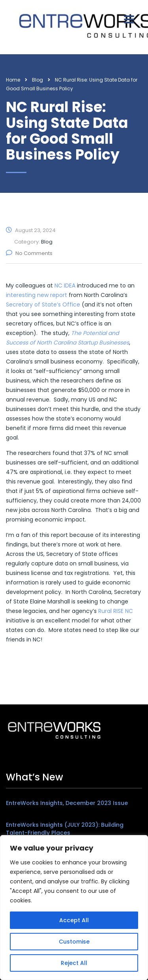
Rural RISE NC (116, 611)
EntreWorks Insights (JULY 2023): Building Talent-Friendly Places (65, 829)
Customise (74, 942)
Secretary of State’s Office (43, 304)
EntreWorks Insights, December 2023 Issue (67, 803)
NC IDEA (65, 285)
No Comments (29, 253)
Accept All (74, 920)
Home (13, 80)
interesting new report (37, 295)
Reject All (74, 963)
